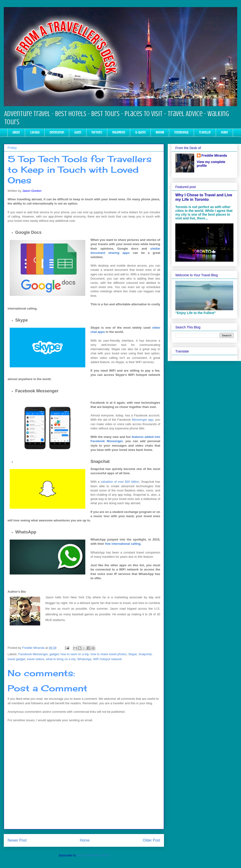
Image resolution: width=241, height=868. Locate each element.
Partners (97, 132)
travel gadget (16, 659)
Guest (78, 132)
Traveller (205, 132)
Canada (35, 132)
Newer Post (17, 840)
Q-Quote (140, 132)
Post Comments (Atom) (93, 855)
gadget (54, 654)
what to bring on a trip (61, 659)
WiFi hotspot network (107, 659)
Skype (133, 654)
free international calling (123, 544)
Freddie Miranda (214, 155)
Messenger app (143, 420)
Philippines (119, 132)
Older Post (151, 840)
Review (160, 132)
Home (224, 132)
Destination (57, 132)
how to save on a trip (75, 654)
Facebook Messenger (33, 654)
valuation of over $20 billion (120, 482)
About (16, 132)
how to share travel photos (108, 654)
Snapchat (145, 654)
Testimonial (181, 132)
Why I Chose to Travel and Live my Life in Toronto (204, 197)
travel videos (36, 659)
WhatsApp (84, 659)
